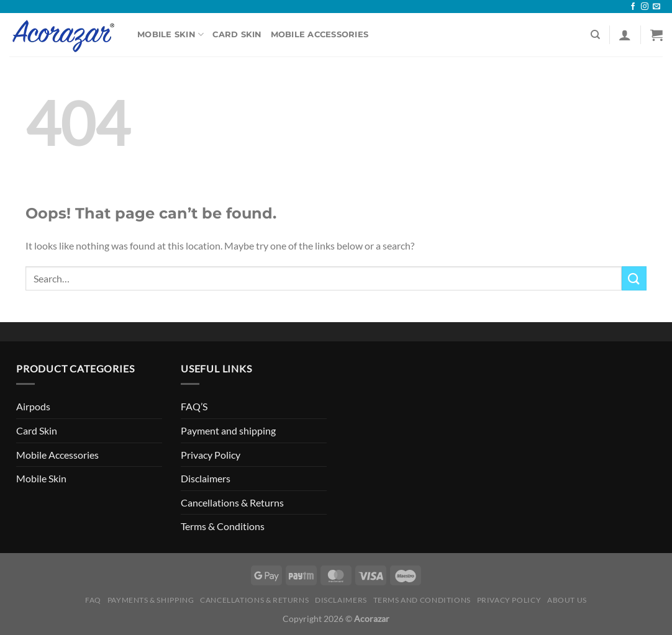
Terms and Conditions (422, 600)
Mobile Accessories (320, 34)
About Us (567, 600)
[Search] (595, 35)
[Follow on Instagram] (645, 7)
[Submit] (634, 278)
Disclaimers (206, 478)
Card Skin (237, 34)
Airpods (33, 406)
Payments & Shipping (151, 600)
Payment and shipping (228, 430)
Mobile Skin (170, 34)
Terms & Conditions (223, 526)
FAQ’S (194, 406)
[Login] (625, 35)
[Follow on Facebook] (633, 7)
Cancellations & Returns (232, 502)
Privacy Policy (211, 455)
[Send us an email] (656, 7)
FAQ (93, 600)
